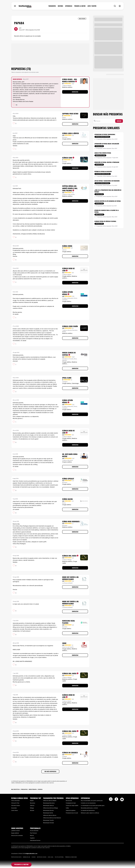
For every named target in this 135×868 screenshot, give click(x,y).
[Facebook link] (116, 800)
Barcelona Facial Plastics (69, 622)
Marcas (32, 835)
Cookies (34, 857)
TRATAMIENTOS (52, 6)
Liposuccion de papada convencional (105, 134)
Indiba (67, 808)
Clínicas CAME (68, 158)
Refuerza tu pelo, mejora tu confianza (90, 813)
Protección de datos (16, 857)
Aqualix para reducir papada (103, 153)
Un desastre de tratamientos (88, 810)
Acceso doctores (34, 831)
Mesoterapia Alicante (48, 810)
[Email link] (122, 799)
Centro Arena (15, 810)
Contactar (75, 92)
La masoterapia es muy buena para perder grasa (93, 805)
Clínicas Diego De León (68, 269)
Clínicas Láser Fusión (70, 326)
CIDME (64, 643)
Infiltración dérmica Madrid (50, 801)
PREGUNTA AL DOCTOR (80, 6)
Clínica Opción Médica (67, 293)
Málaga (32, 808)
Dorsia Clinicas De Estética (69, 354)
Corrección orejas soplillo (72, 805)
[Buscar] (105, 121)
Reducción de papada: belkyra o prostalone (107, 162)
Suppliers (32, 838)
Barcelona (33, 803)
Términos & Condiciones (71, 857)
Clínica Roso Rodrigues (71, 521)
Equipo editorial (15, 833)
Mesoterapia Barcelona (49, 803)
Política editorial (59, 857)
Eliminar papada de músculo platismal (105, 221)
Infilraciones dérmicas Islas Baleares (52, 818)
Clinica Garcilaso (15, 801)
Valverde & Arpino (16, 805)
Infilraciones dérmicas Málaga (50, 808)
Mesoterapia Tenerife (48, 820)
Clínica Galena (67, 499)
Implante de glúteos (71, 810)
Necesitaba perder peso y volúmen (89, 808)
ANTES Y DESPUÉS (92, 6)
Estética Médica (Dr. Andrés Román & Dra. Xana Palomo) (70, 188)
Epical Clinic (67, 378)
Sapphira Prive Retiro (70, 114)
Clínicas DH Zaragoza (70, 753)
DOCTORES (60, 6)
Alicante (32, 810)
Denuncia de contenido (17, 835)
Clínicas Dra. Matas (70, 556)
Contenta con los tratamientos (88, 803)
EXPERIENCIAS (69, 6)
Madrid (32, 801)
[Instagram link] (111, 800)
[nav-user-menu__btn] (120, 6)
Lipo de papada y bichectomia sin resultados (107, 181)
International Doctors (35, 840)
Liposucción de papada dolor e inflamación (107, 144)
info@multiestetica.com (31, 854)
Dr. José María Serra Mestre (70, 455)
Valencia (32, 805)
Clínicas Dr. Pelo (15, 803)
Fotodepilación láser (71, 803)
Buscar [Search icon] (119, 121)
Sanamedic (14, 808)
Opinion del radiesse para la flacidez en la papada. (107, 211)
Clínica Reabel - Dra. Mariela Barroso (70, 80)
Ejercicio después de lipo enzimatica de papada (108, 201)
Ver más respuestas (50, 771)
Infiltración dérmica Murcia (50, 815)
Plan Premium (33, 833)
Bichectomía (69, 801)
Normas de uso (26, 857)
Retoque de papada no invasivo (103, 171)
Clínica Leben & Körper (71, 133)
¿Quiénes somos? (16, 831)
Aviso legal (51, 857)
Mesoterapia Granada (48, 823)
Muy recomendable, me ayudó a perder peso (92, 801)
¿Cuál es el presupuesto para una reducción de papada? (108, 191)
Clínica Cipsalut (68, 479)
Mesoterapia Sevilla (48, 813)
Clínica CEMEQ (67, 246)
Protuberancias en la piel (72, 813)
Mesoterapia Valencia (48, 805)
